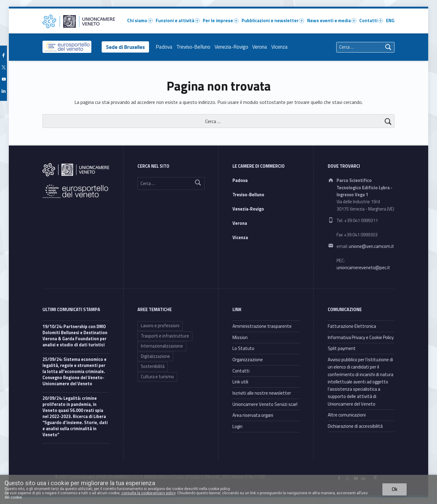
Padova (165, 47)
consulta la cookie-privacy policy (148, 493)
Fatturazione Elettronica (352, 326)
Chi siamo (140, 21)
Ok (395, 489)
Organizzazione (248, 360)
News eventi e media (332, 21)
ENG (390, 21)
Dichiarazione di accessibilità (355, 426)
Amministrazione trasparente (262, 326)
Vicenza (281, 47)
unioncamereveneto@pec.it (363, 268)
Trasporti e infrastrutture (165, 336)
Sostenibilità (153, 366)
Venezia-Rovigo (233, 47)
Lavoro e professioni (160, 326)
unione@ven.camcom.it (371, 246)
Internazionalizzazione (162, 346)
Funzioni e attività (178, 21)
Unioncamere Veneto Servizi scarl (265, 404)
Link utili (240, 382)
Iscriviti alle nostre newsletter (262, 393)
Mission (240, 337)
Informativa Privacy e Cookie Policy (361, 337)
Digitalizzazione (155, 356)
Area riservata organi (253, 415)
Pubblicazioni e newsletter (273, 21)
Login (237, 426)
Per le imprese (221, 21)
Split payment (342, 348)
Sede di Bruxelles (126, 47)
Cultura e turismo (157, 377)
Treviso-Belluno (195, 47)
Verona (261, 47)
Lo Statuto (243, 348)
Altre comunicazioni (347, 415)
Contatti (371, 21)
